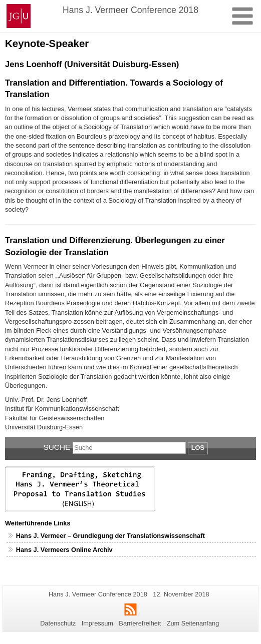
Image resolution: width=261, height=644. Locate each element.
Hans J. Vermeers (44, 550)
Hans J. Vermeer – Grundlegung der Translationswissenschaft (110, 536)
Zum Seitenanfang (193, 623)
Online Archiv (92, 550)
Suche (57, 447)
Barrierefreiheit (140, 623)
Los (198, 448)
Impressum (97, 623)
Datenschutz (58, 623)
